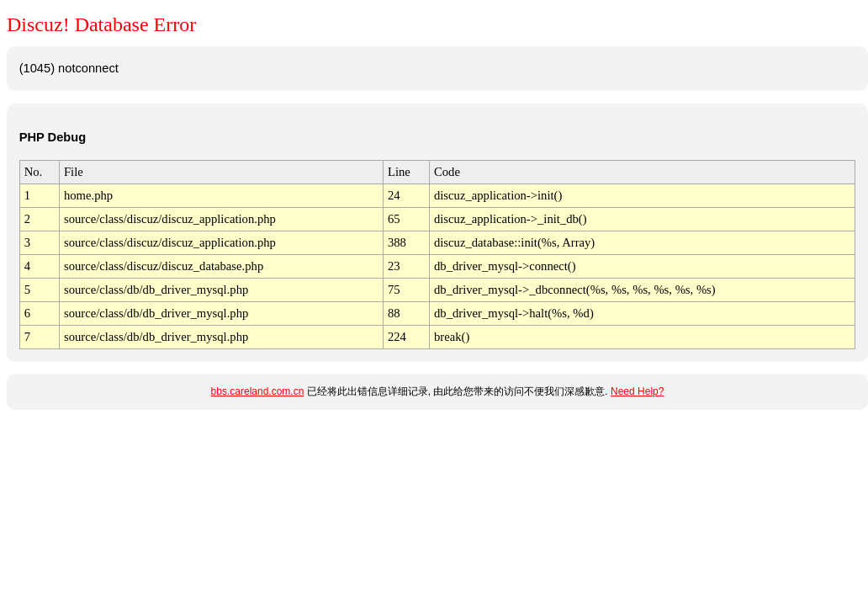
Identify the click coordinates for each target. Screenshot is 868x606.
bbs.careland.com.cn (258, 391)
